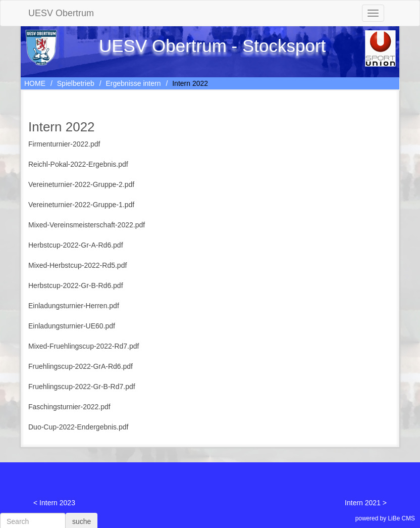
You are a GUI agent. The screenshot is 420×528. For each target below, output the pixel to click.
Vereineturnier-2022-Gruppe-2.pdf (81, 184)
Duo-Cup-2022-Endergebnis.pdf (78, 427)
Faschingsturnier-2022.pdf (69, 407)
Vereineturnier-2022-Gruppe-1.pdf (81, 205)
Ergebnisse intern (134, 83)
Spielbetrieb (76, 83)
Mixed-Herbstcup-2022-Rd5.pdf (77, 265)
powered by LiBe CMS (385, 518)
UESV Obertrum (61, 13)
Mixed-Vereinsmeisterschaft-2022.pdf (87, 225)
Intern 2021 (363, 503)
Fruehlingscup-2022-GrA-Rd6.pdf (81, 366)
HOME (35, 83)
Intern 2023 (57, 503)
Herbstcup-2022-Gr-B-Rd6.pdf (76, 285)
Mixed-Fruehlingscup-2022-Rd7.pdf (84, 346)
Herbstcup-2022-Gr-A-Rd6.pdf (76, 245)
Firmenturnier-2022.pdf (64, 144)
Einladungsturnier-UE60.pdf (72, 326)
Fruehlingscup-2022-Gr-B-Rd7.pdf (82, 387)
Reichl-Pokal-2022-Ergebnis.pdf (78, 164)
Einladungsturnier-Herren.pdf (74, 306)
